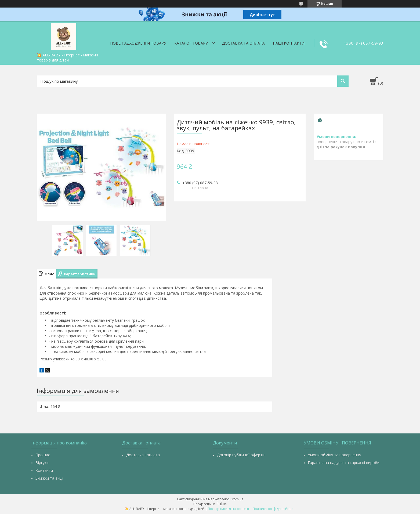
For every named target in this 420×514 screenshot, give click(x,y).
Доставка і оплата (143, 455)
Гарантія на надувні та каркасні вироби (344, 463)
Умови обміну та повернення (334, 455)
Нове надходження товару (138, 43)
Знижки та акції (49, 478)
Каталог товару (191, 43)
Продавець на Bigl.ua (210, 504)
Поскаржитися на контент (229, 509)
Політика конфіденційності (274, 509)
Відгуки (42, 463)
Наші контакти (289, 43)
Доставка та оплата (243, 43)
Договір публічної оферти (241, 455)
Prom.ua (237, 499)
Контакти (44, 470)
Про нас (43, 455)
